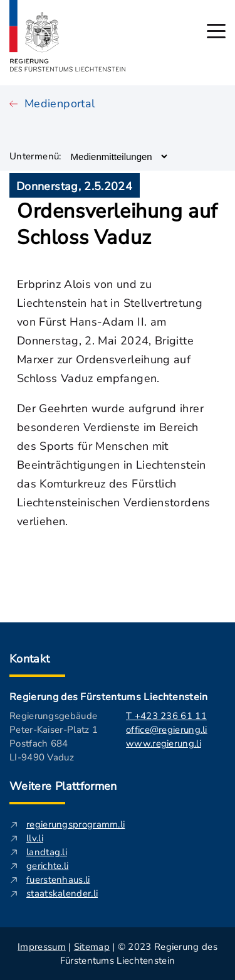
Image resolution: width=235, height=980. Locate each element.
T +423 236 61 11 (166, 716)
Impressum (42, 947)
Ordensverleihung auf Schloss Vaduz (118, 225)
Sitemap (92, 947)
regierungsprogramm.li (76, 824)
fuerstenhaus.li (58, 880)
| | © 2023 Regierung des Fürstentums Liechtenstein (118, 954)
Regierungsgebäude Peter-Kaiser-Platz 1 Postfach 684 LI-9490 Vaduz (54, 737)
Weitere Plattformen (63, 786)
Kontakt (30, 659)
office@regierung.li (167, 730)
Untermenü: (35, 156)
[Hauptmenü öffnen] (216, 31)
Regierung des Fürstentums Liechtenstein (108, 697)
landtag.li (47, 852)
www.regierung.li (164, 743)
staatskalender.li (62, 893)
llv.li (35, 838)
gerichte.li (47, 866)
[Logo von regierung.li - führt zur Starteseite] (68, 36)
